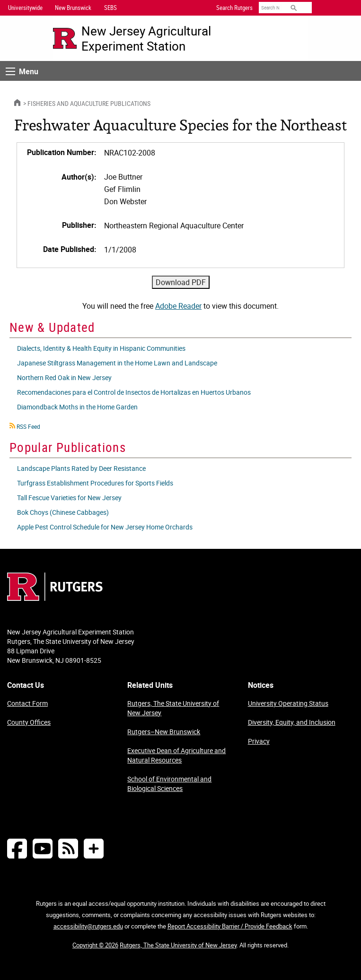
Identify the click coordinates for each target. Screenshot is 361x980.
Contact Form (27, 703)
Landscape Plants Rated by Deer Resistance (81, 468)
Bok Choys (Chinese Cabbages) (63, 512)
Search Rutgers (234, 8)
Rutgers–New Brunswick (164, 732)
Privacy (259, 741)
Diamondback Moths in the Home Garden (77, 407)
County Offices (29, 722)
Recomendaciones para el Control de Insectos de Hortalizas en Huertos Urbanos (134, 392)
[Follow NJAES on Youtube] (43, 848)
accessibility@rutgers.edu (88, 926)
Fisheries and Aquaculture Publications (89, 103)
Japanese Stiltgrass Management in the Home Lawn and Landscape (117, 363)
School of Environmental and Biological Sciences (169, 784)
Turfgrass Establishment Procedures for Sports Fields (95, 483)
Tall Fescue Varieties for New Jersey (69, 498)
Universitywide (25, 8)
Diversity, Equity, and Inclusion (292, 722)
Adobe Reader (178, 306)
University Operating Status (288, 703)
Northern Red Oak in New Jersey (64, 377)
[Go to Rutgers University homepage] (65, 38)
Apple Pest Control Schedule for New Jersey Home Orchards (105, 527)
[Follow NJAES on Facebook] (17, 848)
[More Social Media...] (94, 848)
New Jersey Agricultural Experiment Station (146, 38)
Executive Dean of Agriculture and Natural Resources (176, 755)
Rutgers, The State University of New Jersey (173, 708)
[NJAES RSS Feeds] (68, 848)
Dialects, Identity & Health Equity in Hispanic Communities (101, 348)
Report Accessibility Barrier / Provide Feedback (230, 926)
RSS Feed (28, 426)
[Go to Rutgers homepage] (55, 598)
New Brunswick (73, 8)
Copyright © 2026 (95, 945)
